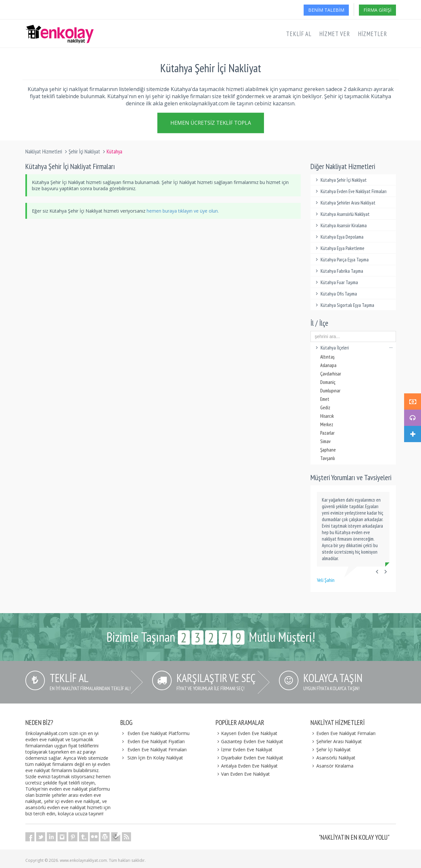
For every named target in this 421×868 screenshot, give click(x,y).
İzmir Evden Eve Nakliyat (244, 750)
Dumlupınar (330, 391)
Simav (325, 441)
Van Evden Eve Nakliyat (243, 774)
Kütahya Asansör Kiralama (340, 225)
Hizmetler (373, 34)
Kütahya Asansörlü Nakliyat (342, 214)
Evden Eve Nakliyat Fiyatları (156, 741)
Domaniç (328, 382)
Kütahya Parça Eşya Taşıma (341, 260)
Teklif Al (299, 34)
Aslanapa (328, 365)
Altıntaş (327, 357)
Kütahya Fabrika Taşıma (338, 271)
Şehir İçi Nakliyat (84, 151)
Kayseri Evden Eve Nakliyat (247, 733)
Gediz (325, 408)
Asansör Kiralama (332, 766)
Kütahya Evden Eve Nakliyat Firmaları (350, 191)
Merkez (327, 424)
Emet (325, 399)
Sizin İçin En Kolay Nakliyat (155, 758)
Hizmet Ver (335, 34)
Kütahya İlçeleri (353, 348)
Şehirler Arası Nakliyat (336, 741)
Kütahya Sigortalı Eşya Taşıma (344, 305)
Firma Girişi (377, 10)
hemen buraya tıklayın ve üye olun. (183, 211)
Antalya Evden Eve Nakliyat (247, 766)
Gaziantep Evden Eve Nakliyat (250, 741)
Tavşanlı (328, 458)
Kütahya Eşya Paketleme (339, 248)
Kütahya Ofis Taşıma (335, 294)
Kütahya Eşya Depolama (339, 237)
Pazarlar (327, 433)
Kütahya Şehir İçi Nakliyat (340, 180)
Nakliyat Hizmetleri (44, 151)
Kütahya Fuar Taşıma (336, 282)
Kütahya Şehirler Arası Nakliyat (345, 203)
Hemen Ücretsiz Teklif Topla (211, 123)
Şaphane (328, 450)
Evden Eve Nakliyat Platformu (158, 733)
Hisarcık (327, 416)
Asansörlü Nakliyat (333, 758)
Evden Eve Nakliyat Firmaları (157, 750)
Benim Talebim (326, 10)
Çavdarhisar (331, 374)
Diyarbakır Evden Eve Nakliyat (250, 758)
